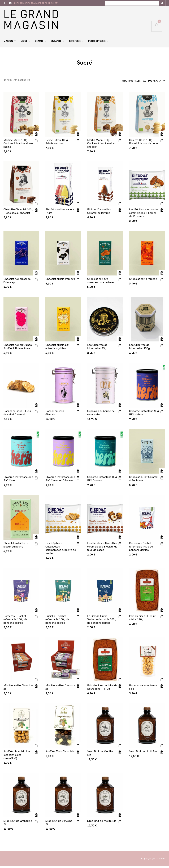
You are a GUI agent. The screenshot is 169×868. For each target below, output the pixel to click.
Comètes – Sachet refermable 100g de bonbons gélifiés (15, 621)
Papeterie (75, 42)
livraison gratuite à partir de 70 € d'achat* (36, 3)
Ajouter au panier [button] (36, 136)
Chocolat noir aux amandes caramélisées (101, 283)
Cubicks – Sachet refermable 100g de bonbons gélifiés (57, 621)
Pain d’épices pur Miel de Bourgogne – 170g (102, 689)
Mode (24, 42)
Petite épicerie (97, 42)
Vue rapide (36, 143)
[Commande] (142, 83)
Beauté (39, 42)
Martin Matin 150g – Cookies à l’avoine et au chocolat (101, 145)
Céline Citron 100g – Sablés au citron (58, 144)
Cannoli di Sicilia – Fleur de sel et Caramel (17, 415)
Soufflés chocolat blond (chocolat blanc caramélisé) (17, 757)
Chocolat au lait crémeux (60, 281)
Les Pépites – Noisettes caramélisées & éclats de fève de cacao (102, 549)
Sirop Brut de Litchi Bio (143, 753)
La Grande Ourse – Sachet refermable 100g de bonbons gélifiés (102, 621)
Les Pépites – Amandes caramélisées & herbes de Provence (144, 215)
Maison (8, 42)
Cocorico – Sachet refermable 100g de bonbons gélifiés (141, 549)
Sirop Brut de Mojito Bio (102, 823)
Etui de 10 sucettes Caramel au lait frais (99, 213)
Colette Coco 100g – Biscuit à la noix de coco (143, 144)
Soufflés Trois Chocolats (60, 753)
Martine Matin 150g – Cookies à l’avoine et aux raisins (18, 145)
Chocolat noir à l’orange (143, 281)
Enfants (56, 42)
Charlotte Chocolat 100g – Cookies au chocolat (18, 213)
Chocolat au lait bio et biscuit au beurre (16, 547)
